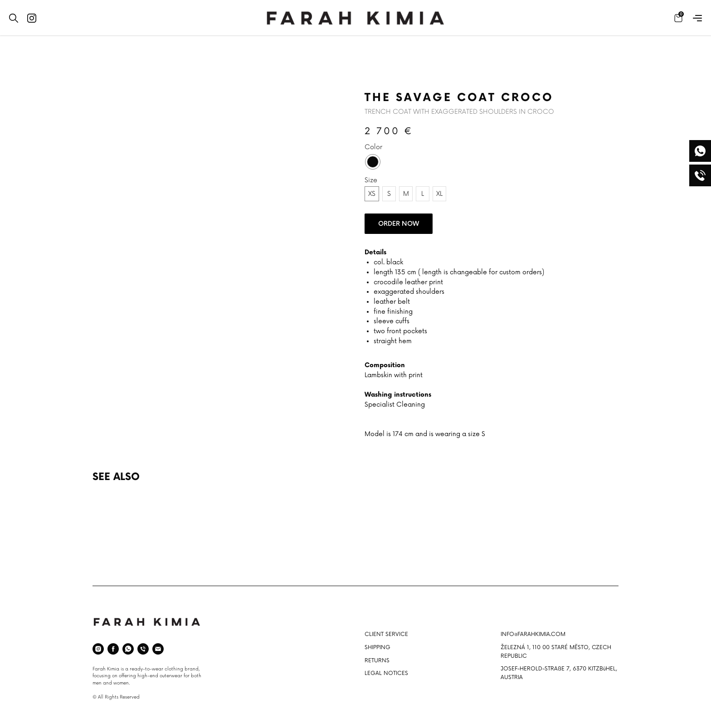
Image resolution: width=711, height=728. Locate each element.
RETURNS (377, 661)
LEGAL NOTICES (386, 673)
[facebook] (113, 649)
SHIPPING (377, 648)
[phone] (143, 649)
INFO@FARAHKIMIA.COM (533, 634)
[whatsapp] (128, 649)
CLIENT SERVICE (386, 634)
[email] (158, 649)
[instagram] (98, 649)
